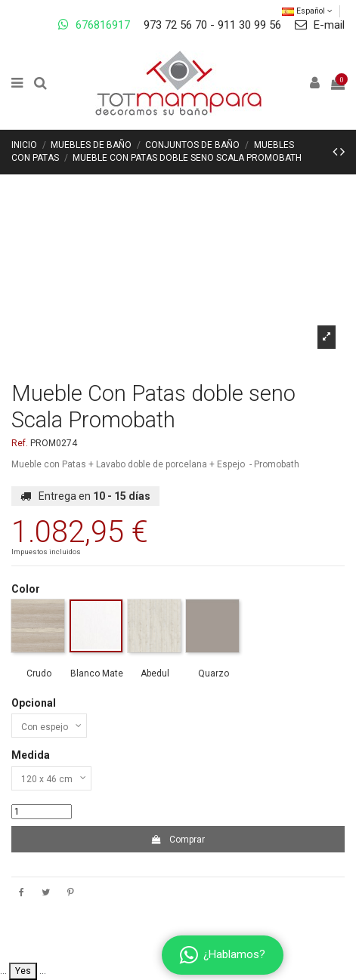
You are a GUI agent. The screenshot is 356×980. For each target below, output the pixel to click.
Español (307, 11)
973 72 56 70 (175, 25)
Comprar (178, 840)
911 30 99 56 (249, 25)
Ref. (20, 443)
